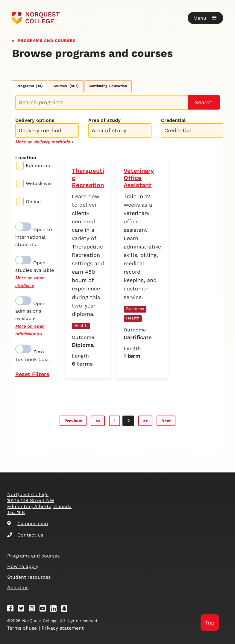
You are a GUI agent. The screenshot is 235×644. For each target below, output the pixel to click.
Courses (66, 86)
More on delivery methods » (44, 142)
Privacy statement (63, 628)
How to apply (23, 566)
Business (135, 309)
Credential (173, 120)
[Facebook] (12, 609)
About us (18, 588)
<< (98, 421)
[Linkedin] (55, 609)
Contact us (25, 535)
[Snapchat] (66, 609)
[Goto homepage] (36, 18)
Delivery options (35, 120)
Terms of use (22, 628)
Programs (30, 86)
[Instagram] (34, 609)
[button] (205, 18)
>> (145, 421)
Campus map (28, 523)
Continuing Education (108, 86)
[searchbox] (48, 131)
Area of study (104, 120)
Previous (73, 421)
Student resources (29, 577)
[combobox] (47, 130)
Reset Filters (32, 374)
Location (26, 158)
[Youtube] (45, 609)
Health (81, 325)
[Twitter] (23, 609)
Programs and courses (46, 40)
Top (210, 623)
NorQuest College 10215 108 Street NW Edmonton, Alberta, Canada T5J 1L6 (39, 503)
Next (166, 421)
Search (204, 102)
